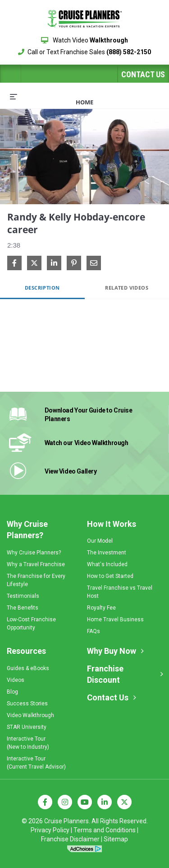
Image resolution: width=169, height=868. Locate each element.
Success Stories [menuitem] (27, 704)
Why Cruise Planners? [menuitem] (27, 530)
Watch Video (84, 40)
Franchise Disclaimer (70, 839)
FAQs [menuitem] (94, 631)
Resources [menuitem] (26, 651)
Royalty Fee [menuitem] (101, 608)
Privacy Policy (50, 830)
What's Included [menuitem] (107, 564)
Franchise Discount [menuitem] (105, 674)
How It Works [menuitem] (112, 524)
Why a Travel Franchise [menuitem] (36, 564)
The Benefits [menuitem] (23, 608)
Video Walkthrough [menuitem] (30, 715)
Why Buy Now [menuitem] (112, 651)
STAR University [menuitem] (27, 727)
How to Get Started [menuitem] (110, 576)
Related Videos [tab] (127, 288)
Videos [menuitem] (16, 680)
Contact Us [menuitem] (108, 697)
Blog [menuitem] (12, 692)
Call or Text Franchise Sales (84, 52)
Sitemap (116, 839)
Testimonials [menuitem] (23, 596)
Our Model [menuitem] (100, 541)
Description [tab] (42, 288)
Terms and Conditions (105, 830)
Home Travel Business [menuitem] (115, 619)
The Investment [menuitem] (107, 553)
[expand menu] (14, 96)
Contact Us (143, 74)
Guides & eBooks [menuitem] (28, 668)
